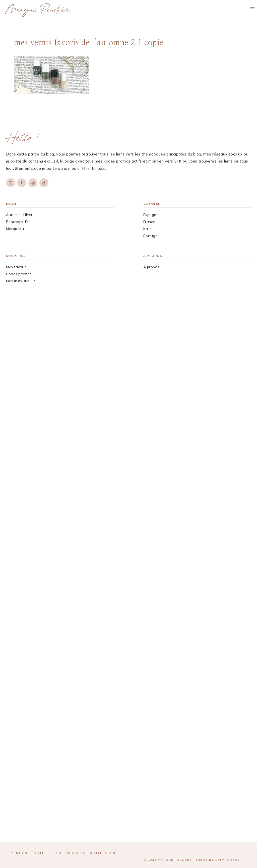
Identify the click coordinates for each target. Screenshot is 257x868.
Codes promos (19, 274)
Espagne (151, 215)
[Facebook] (22, 183)
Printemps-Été (18, 222)
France (149, 222)
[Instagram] (11, 183)
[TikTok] (44, 183)
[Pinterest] (33, 183)
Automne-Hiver (19, 215)
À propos (151, 267)
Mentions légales (29, 853)
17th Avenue (228, 860)
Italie (148, 229)
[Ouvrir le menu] (252, 9)
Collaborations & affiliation (86, 853)
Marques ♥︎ (15, 229)
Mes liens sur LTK (21, 281)
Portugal (151, 236)
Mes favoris (16, 267)
